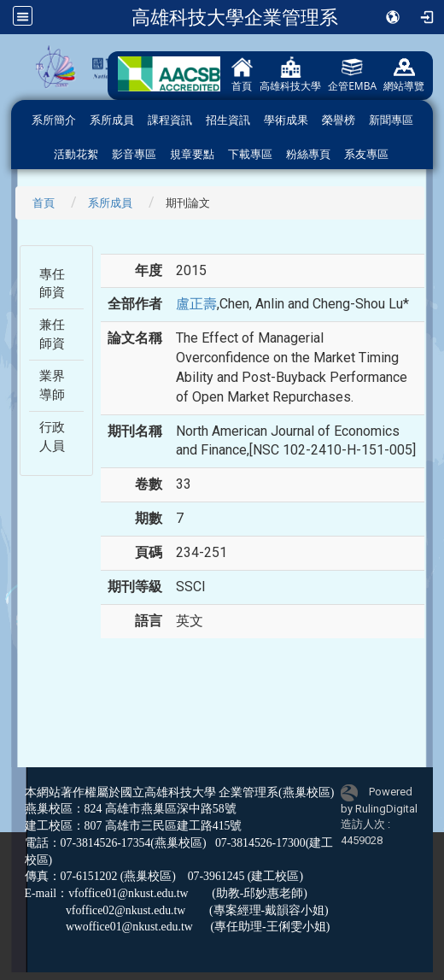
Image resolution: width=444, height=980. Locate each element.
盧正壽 (196, 304)
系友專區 (366, 154)
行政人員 (52, 436)
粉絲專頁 (308, 154)
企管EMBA (352, 75)
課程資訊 (170, 120)
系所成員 (112, 120)
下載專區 (250, 154)
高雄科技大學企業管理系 (235, 17)
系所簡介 (54, 120)
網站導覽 (404, 75)
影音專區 (134, 154)
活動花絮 (76, 154)
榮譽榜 (339, 120)
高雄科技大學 (290, 75)
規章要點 (192, 154)
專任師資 (52, 283)
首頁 (242, 75)
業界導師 (52, 385)
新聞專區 (391, 120)
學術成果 (286, 120)
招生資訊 (228, 120)
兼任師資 (52, 334)
